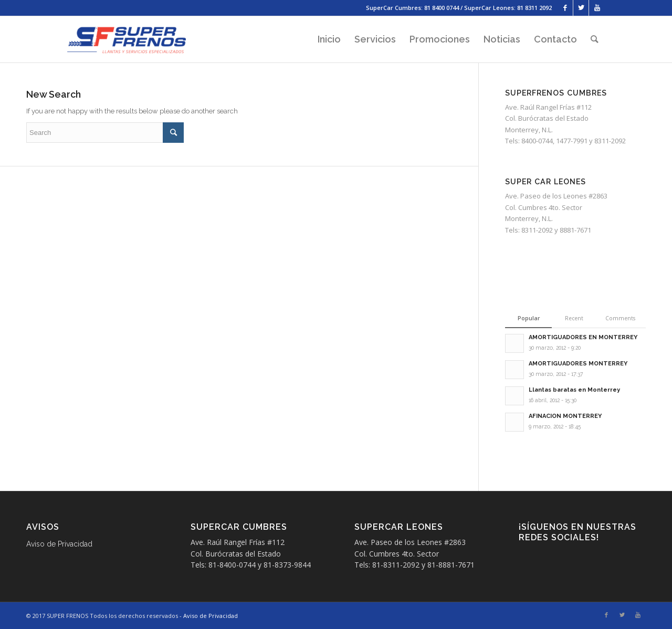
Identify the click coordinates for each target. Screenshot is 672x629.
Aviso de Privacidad (59, 544)
